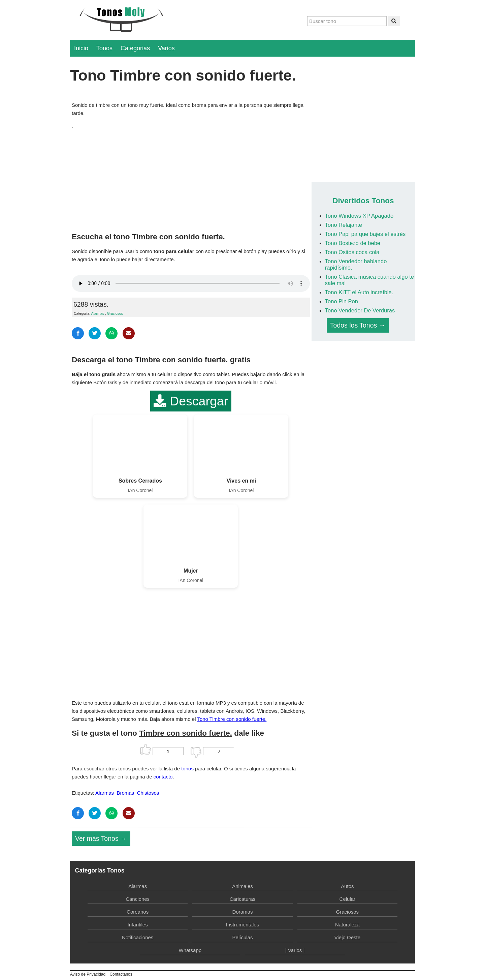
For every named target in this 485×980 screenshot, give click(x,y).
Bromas (125, 793)
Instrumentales (243, 925)
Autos (347, 886)
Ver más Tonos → (101, 838)
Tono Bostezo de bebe (353, 243)
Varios (166, 48)
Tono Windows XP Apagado (359, 216)
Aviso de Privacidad (88, 974)
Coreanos (138, 912)
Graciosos (115, 313)
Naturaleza (347, 925)
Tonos (104, 48)
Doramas (243, 912)
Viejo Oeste (347, 937)
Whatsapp (190, 950)
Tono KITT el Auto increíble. (359, 292)
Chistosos (148, 793)
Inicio (81, 48)
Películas (243, 937)
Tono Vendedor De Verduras (360, 310)
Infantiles (138, 925)
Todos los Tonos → (358, 325)
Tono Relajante (344, 225)
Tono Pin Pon (342, 301)
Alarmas (98, 313)
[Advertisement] (191, 179)
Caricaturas (243, 899)
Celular (348, 899)
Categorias (135, 48)
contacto (163, 777)
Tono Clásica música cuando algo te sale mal (369, 280)
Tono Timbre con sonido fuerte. (232, 719)
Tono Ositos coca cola (352, 252)
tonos (187, 769)
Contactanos (121, 974)
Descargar (191, 401)
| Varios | (295, 950)
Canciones (138, 899)
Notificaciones (138, 937)
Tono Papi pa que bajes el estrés (365, 234)
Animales (243, 886)
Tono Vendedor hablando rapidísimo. (356, 264)
